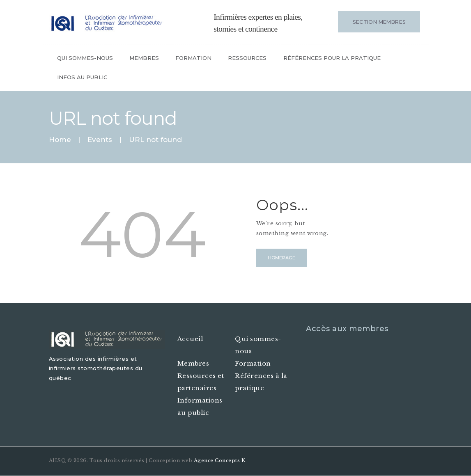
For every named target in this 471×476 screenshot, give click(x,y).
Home (60, 140)
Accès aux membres (347, 329)
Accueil (190, 339)
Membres (193, 363)
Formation (253, 363)
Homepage (281, 258)
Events (100, 140)
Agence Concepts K (220, 460)
